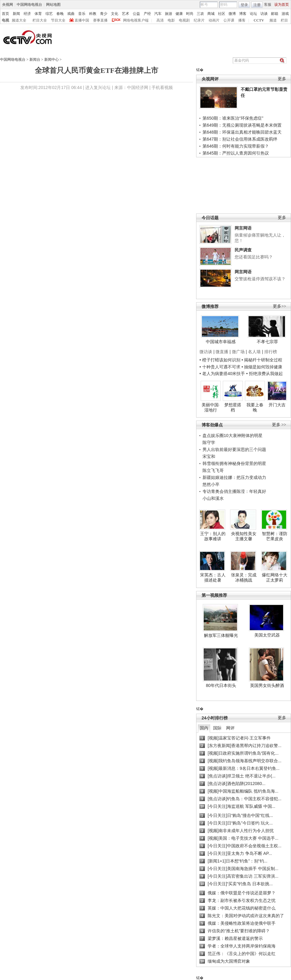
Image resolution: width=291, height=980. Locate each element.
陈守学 (209, 442)
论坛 (253, 14)
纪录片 (199, 20)
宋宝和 (209, 456)
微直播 (222, 352)
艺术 (125, 14)
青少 (104, 14)
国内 (204, 728)
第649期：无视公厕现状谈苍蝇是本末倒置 (242, 125)
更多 (282, 79)
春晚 (60, 14)
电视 (5, 20)
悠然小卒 (211, 484)
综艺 (49, 14)
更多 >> (279, 425)
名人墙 (254, 352)
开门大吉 (277, 405)
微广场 (238, 352)
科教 (93, 14)
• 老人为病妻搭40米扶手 (222, 374)
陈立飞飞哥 (213, 470)
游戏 (285, 14)
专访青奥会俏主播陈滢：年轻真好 (234, 491)
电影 (171, 20)
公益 (136, 14)
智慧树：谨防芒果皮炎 (275, 536)
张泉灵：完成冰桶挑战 (244, 578)
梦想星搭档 (233, 408)
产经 (147, 14)
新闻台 (35, 60)
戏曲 (71, 14)
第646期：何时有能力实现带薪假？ (236, 146)
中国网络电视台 (29, 5)
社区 (222, 14)
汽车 (158, 14)
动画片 (214, 20)
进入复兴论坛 (98, 87)
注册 (257, 5)
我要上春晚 (255, 408)
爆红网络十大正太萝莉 (275, 578)
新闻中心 (52, 60)
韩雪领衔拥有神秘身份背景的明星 (234, 463)
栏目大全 (40, 20)
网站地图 (53, 5)
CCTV (259, 20)
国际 (217, 728)
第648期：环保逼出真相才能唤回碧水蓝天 (242, 132)
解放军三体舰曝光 (221, 635)
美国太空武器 (267, 635)
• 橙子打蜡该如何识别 (220, 360)
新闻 (16, 14)
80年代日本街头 (221, 685)
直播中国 (82, 20)
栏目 (284, 20)
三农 (200, 14)
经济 (27, 14)
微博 (232, 14)
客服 (268, 5)
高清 (160, 20)
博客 (243, 14)
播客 (242, 20)
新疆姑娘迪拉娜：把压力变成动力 (234, 477)
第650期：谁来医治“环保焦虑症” (233, 118)
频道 (273, 20)
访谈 (264, 14)
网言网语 (243, 228)
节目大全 (58, 20)
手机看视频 (162, 87)
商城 (211, 14)
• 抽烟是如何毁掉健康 (262, 367)
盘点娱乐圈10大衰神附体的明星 (232, 435)
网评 (230, 728)
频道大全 (19, 20)
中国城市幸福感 (221, 342)
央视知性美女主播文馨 (244, 536)
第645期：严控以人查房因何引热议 (236, 153)
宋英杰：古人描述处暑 (213, 578)
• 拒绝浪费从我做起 (264, 374)
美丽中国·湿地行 (211, 408)
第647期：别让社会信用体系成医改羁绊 (240, 139)
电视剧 (184, 20)
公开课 (229, 20)
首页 (5, 14)
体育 (38, 14)
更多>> (279, 306)
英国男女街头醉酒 (267, 685)
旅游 (169, 14)
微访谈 (206, 352)
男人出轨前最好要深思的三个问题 (234, 449)
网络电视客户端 (136, 20)
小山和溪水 (213, 498)
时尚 (190, 14)
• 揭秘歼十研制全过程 (262, 360)
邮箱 (275, 14)
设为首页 (282, 5)
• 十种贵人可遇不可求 (221, 367)
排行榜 (271, 352)
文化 (115, 14)
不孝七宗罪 (267, 342)
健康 (179, 14)
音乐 (82, 14)
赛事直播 (100, 20)
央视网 (8, 5)
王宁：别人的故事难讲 (213, 536)
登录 (244, 5)
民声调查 (243, 250)
